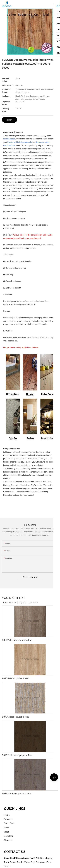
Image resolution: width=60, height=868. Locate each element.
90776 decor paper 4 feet (15, 717)
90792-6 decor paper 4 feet (16, 794)
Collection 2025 (10, 603)
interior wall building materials (20, 142)
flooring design (9, 139)
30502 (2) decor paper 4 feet (17, 640)
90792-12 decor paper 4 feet (17, 755)
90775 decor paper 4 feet (15, 678)
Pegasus (22, 603)
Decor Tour (33, 603)
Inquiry (9, 120)
